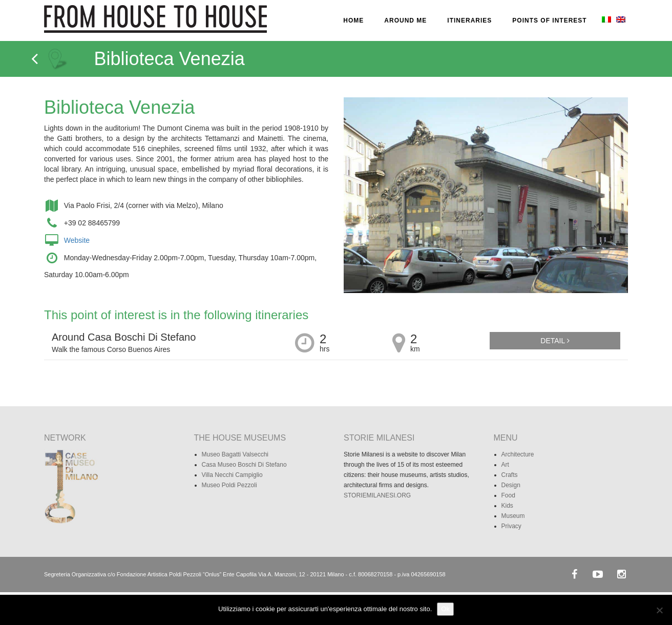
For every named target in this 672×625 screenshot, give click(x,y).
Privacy (511, 526)
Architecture (518, 454)
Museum (513, 516)
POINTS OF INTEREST (549, 20)
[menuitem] (605, 20)
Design (511, 485)
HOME (353, 20)
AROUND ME (405, 20)
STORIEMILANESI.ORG (377, 495)
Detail (555, 341)
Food (508, 495)
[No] (659, 610)
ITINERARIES (469, 20)
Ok (445, 609)
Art (505, 465)
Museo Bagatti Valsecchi (235, 454)
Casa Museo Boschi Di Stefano (244, 465)
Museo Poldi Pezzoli (229, 485)
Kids (507, 506)
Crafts (510, 475)
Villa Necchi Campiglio (232, 475)
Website (77, 240)
